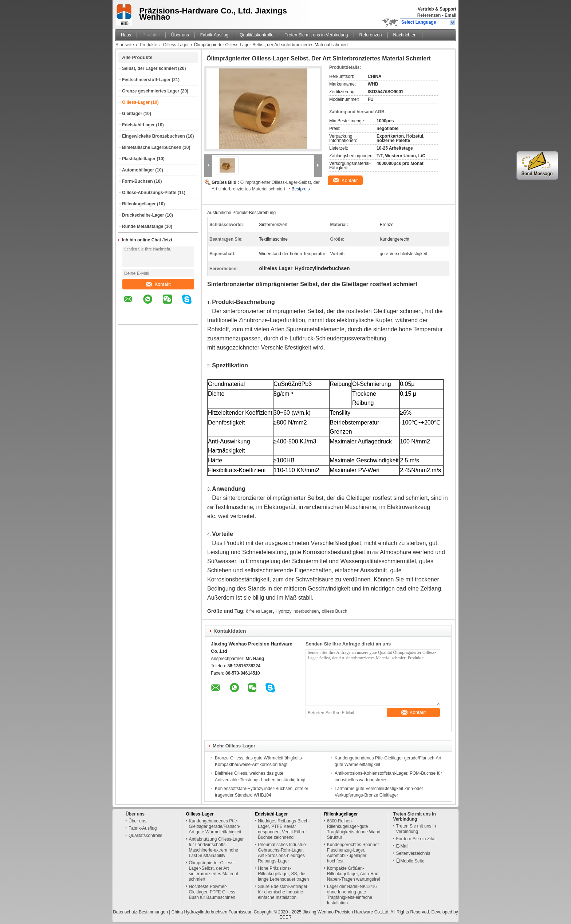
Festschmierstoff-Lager (146, 80)
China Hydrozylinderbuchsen (199, 912)
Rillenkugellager (139, 204)
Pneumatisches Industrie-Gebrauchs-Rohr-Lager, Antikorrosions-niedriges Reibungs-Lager (282, 853)
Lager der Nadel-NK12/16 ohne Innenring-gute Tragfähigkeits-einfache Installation (352, 895)
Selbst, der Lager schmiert (149, 68)
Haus (126, 35)
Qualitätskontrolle (257, 35)
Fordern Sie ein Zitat (416, 839)
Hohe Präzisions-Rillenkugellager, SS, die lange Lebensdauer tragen (283, 874)
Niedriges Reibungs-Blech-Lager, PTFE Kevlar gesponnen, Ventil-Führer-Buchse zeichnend (284, 829)
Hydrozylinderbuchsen (297, 611)
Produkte (151, 35)
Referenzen (429, 15)
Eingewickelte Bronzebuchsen (153, 136)
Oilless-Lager (176, 45)
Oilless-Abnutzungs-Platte (149, 193)
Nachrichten (405, 35)
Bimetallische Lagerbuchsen (152, 147)
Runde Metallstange (143, 226)
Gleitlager (132, 114)
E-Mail (402, 846)
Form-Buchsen (137, 181)
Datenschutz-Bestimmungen (140, 912)
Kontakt (158, 284)
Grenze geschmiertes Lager (151, 91)
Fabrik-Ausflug (214, 35)
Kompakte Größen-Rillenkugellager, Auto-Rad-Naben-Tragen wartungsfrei (354, 874)
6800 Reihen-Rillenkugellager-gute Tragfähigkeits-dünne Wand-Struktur (355, 829)
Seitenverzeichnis (413, 853)
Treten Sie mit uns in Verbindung (316, 35)
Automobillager (138, 170)
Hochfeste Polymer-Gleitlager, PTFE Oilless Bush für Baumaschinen (212, 892)
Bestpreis (300, 189)
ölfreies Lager (259, 611)
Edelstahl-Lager (138, 125)
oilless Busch (335, 611)
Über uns (180, 35)
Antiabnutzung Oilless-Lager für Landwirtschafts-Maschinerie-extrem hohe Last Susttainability (216, 847)
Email (450, 15)
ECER (285, 917)
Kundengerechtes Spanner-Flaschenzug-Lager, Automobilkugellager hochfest (354, 853)
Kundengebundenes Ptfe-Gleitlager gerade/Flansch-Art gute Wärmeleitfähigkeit (215, 826)
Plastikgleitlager (139, 159)
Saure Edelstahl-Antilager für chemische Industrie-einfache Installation (283, 892)
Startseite (125, 45)
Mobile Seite (410, 861)
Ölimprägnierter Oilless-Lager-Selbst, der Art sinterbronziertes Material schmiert (214, 871)
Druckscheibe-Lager (143, 215)
